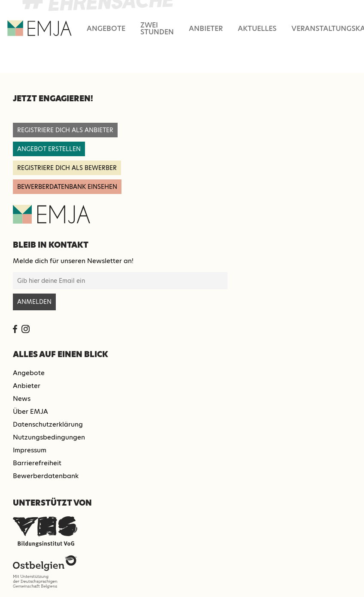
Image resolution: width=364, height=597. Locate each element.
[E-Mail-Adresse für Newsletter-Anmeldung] (120, 281)
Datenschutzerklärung (48, 424)
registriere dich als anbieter (65, 130)
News (22, 399)
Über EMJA (30, 411)
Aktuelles (257, 29)
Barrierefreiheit (37, 463)
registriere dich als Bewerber (67, 168)
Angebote (106, 29)
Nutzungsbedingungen (49, 437)
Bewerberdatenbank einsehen (67, 187)
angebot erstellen (49, 149)
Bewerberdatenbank (46, 476)
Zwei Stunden (157, 29)
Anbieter (206, 29)
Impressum (30, 450)
